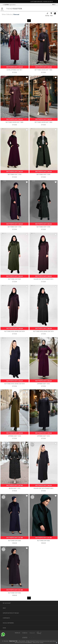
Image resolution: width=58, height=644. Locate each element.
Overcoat (16, 14)
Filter (51, 14)
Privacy (42, 643)
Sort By (47, 14)
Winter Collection (7, 14)
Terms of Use (36, 643)
